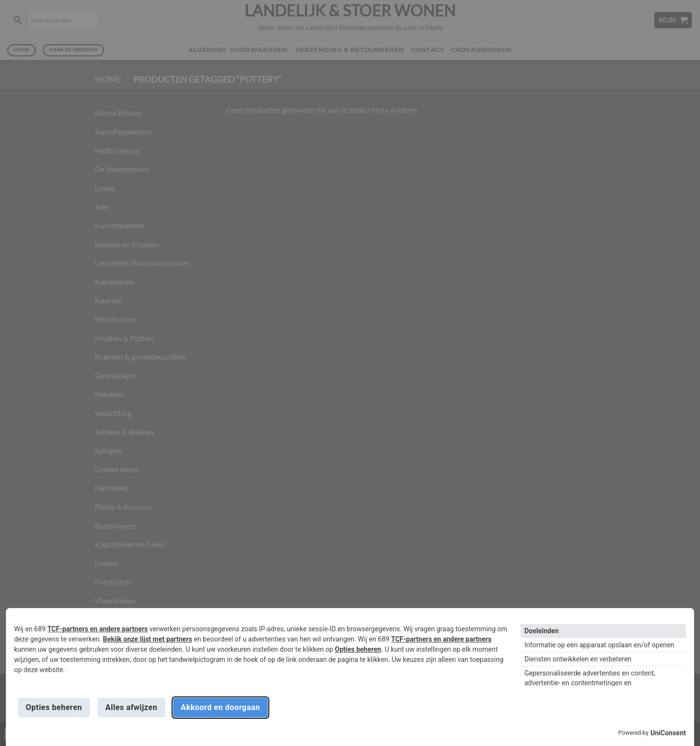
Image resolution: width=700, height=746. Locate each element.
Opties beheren (358, 649)
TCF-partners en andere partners (97, 629)
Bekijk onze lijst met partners (148, 639)
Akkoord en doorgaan (220, 707)
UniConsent (668, 733)
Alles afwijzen (131, 707)
